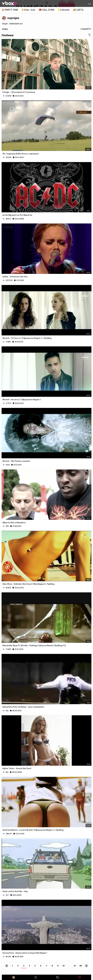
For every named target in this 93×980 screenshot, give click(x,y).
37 (75, 966)
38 (81, 966)
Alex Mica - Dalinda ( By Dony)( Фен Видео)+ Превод (28, 584)
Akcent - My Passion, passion (16, 461)
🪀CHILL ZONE (46, 10)
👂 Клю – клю (28, 10)
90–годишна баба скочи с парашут (21, 153)
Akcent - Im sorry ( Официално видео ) (22, 399)
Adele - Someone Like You (15, 276)
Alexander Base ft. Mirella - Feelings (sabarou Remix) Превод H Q (34, 645)
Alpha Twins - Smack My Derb (17, 768)
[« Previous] (7, 966)
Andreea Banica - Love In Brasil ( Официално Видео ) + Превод (33, 830)
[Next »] (86, 966)
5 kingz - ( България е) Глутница (19, 92)
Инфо (5, 29)
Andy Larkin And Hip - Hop (15, 891)
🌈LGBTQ (78, 10)
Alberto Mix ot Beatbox (14, 522)
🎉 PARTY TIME (10, 10)
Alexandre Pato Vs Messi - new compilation (23, 707)
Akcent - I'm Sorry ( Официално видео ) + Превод (27, 338)
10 (64, 966)
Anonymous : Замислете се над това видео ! (25, 953)
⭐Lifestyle (63, 10)
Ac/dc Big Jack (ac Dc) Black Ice (17, 215)
